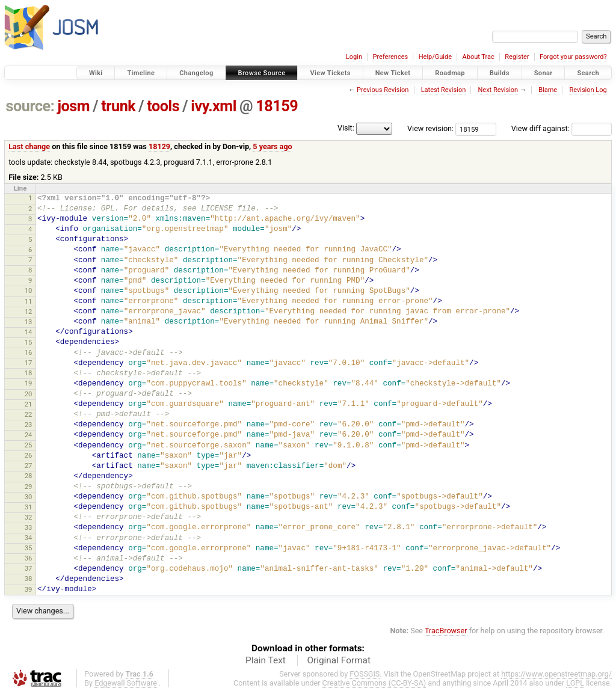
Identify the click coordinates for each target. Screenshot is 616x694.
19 (29, 383)
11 (29, 301)
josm (73, 106)
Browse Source (262, 73)
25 (29, 445)
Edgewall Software (126, 683)
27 (29, 465)
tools (163, 106)
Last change (29, 146)
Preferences (390, 57)
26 (29, 455)
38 (29, 579)
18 (29, 373)
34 (29, 538)
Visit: (346, 128)
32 (29, 517)
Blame (548, 90)
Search (588, 73)
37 (29, 568)
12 (29, 312)
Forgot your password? (573, 57)
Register (517, 57)
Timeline (141, 73)
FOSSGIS (365, 674)
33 (29, 527)
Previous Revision (383, 90)
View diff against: (562, 128)
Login (354, 57)
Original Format (339, 660)
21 (29, 404)
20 (29, 394)
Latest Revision (444, 90)
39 (29, 589)
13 (29, 322)
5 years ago (272, 146)
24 (29, 435)
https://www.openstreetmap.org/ (556, 674)
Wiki (96, 73)
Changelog (196, 73)
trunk (118, 106)
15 (29, 342)
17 (29, 363)
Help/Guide (435, 57)
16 (29, 352)
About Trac (479, 57)
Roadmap (450, 73)
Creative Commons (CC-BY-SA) (374, 683)
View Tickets (330, 73)
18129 (159, 146)
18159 (277, 106)
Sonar (544, 73)
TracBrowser (446, 631)
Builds (500, 73)
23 (29, 425)
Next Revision (498, 90)
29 (29, 487)
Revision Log (588, 90)
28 (29, 476)
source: (30, 106)
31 (29, 507)
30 (29, 497)
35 (29, 548)
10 (29, 290)
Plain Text (266, 660)
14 (29, 332)
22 (29, 414)
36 (29, 558)
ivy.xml (214, 106)
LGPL (575, 683)
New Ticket (393, 73)
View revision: (430, 128)
